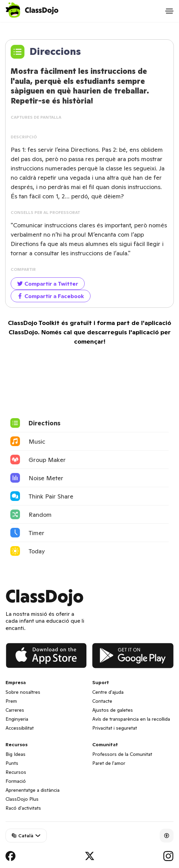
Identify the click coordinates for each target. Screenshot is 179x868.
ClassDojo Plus (22, 799)
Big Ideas (15, 754)
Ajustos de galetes (113, 710)
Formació (16, 781)
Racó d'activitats (23, 808)
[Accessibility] (167, 836)
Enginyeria (17, 719)
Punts (12, 763)
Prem (11, 701)
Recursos (16, 772)
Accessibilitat (20, 728)
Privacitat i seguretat (115, 728)
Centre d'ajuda (108, 692)
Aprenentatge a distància (33, 790)
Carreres (15, 710)
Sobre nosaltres (23, 692)
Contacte (102, 701)
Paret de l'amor (109, 763)
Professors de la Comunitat (122, 754)
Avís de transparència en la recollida (131, 719)
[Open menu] (169, 11)
